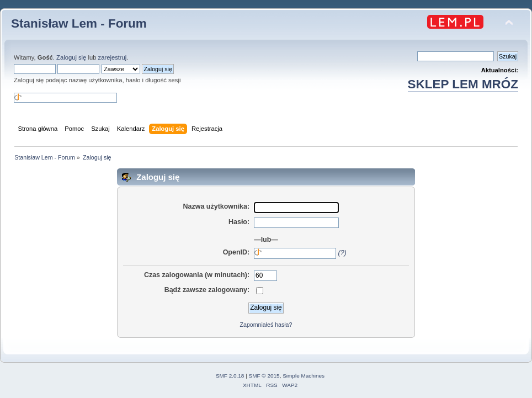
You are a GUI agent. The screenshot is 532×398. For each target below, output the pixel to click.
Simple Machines (304, 376)
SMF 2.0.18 (230, 376)
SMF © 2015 (264, 376)
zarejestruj (113, 57)
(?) (342, 253)
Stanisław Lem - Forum (79, 23)
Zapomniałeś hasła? (266, 325)
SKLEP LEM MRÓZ (463, 84)
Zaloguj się (71, 57)
